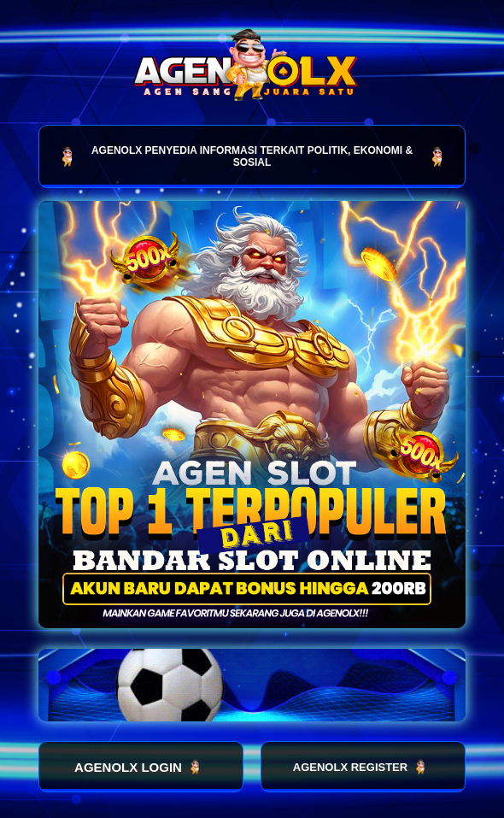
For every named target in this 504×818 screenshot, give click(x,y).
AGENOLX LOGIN (141, 767)
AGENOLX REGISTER (363, 767)
